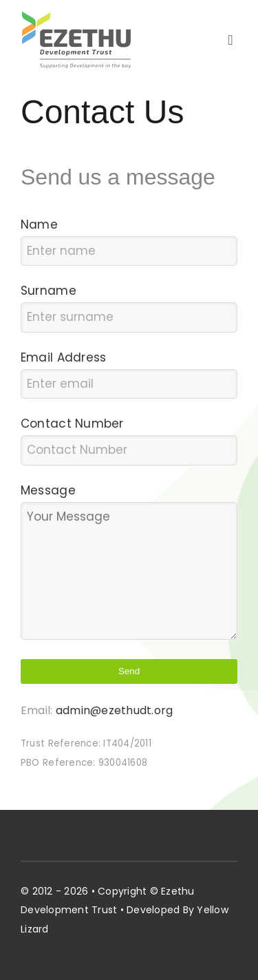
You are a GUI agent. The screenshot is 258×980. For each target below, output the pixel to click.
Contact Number (72, 424)
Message (48, 490)
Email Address (63, 357)
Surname (49, 291)
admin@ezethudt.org (115, 710)
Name (39, 225)
